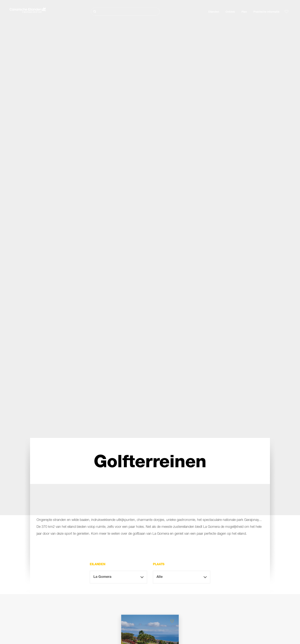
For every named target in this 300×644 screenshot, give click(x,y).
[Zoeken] (125, 12)
